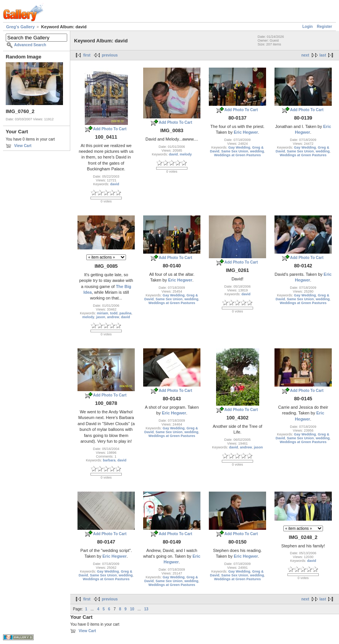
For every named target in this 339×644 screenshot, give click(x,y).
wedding (257, 151)
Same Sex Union (235, 151)
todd (114, 313)
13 (146, 609)
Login (308, 27)
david (115, 184)
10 (132, 609)
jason (101, 317)
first (87, 55)
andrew (113, 317)
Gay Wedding (239, 147)
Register (324, 27)
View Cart (23, 146)
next (305, 55)
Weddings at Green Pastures (237, 155)
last (323, 55)
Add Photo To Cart (110, 129)
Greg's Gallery (20, 27)
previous (110, 55)
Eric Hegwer (246, 132)
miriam (103, 313)
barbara (109, 460)
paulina (126, 313)
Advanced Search (30, 45)
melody (186, 154)
